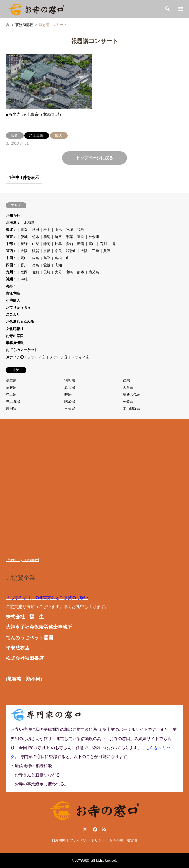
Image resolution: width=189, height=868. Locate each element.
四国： (11, 265)
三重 (96, 251)
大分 (58, 272)
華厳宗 (11, 387)
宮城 (69, 230)
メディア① (15, 357)
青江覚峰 (13, 293)
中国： (11, 258)
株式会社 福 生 (25, 617)
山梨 (36, 244)
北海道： (13, 223)
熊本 (81, 272)
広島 (36, 258)
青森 (24, 230)
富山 (92, 244)
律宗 (126, 380)
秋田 (36, 230)
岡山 (24, 258)
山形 (58, 230)
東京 (81, 237)
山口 (69, 258)
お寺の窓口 (15, 336)
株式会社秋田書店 (25, 658)
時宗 (68, 394)
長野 (24, 244)
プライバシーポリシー (87, 840)
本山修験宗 (132, 409)
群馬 (47, 237)
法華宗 (11, 380)
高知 (58, 265)
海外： (11, 286)
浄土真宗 (13, 402)
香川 (24, 265)
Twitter (85, 829)
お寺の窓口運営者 (123, 840)
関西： (11, 251)
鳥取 (47, 258)
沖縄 (24, 279)
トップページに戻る (94, 158)
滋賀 (36, 251)
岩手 (47, 230)
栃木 (36, 237)
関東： (11, 237)
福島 (81, 230)
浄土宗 (11, 394)
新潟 (81, 244)
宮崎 (69, 272)
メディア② (37, 357)
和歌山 (71, 251)
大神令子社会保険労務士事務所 (39, 627)
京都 (47, 251)
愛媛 (47, 265)
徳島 (36, 265)
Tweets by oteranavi (23, 560)
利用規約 (59, 840)
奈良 (58, 251)
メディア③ (59, 357)
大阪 (24, 251)
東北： (11, 230)
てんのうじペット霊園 (29, 638)
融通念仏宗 (132, 394)
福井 (115, 244)
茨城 (24, 237)
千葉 (69, 237)
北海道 (29, 223)
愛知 (69, 244)
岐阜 (58, 244)
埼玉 (58, 237)
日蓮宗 (70, 409)
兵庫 (107, 251)
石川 (103, 244)
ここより (13, 315)
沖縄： (11, 279)
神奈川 (94, 237)
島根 (58, 258)
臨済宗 (70, 402)
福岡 (24, 272)
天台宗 (128, 387)
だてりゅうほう (18, 308)
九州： (11, 272)
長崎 (47, 272)
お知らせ (13, 216)
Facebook (94, 829)
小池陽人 (13, 300)
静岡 (47, 244)
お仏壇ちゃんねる (20, 322)
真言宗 (70, 387)
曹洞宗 (11, 409)
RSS (104, 829)
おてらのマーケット (22, 350)
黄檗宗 (128, 402)
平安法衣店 (18, 648)
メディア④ (80, 357)
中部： (11, 244)
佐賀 (36, 272)
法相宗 (70, 380)
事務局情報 (15, 343)
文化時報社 (15, 329)
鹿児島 (94, 272)
